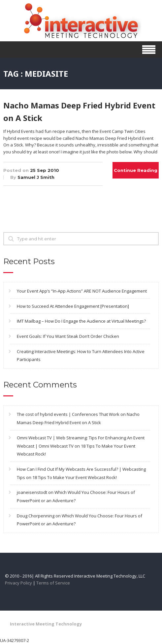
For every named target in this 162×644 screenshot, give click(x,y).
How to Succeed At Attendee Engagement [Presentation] (73, 306)
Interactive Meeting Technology (46, 624)
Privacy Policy (18, 583)
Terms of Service (53, 583)
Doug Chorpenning (36, 516)
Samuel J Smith (36, 177)
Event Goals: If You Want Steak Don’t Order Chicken (68, 336)
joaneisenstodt (32, 492)
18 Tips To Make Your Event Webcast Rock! (75, 477)
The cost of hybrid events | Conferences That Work (68, 414)
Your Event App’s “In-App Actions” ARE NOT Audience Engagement (82, 291)
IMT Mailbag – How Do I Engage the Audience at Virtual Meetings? (81, 321)
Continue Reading (136, 170)
